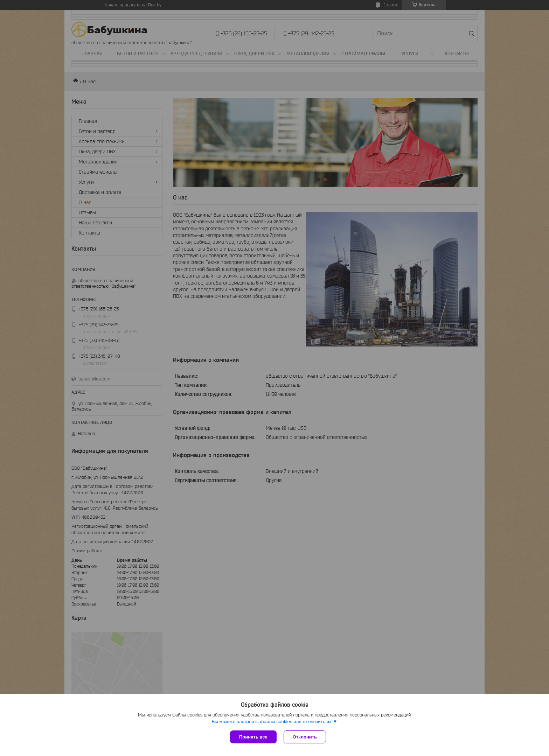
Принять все (253, 737)
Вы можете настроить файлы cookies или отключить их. (272, 722)
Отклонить (305, 737)
